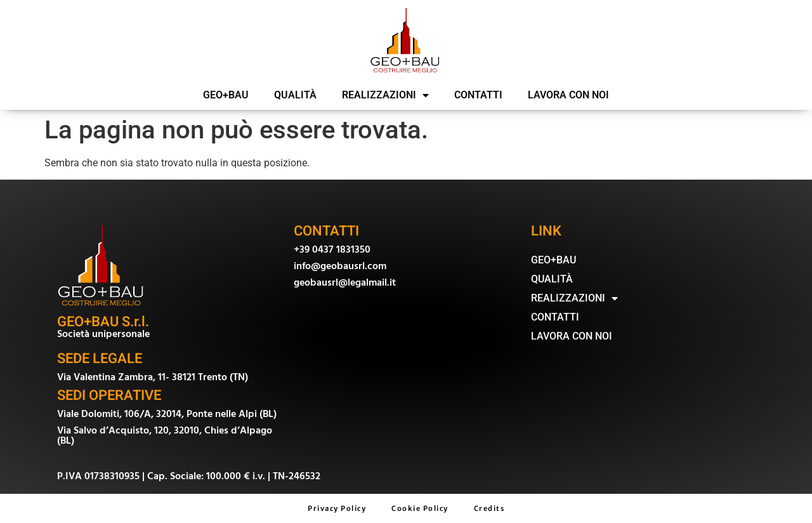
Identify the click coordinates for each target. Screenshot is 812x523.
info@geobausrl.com (340, 266)
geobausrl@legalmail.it (345, 282)
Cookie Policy (420, 508)
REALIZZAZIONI (385, 95)
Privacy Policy (337, 508)
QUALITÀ (295, 95)
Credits (489, 508)
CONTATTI (478, 95)
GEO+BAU (226, 95)
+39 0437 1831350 (332, 249)
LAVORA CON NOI (568, 95)
